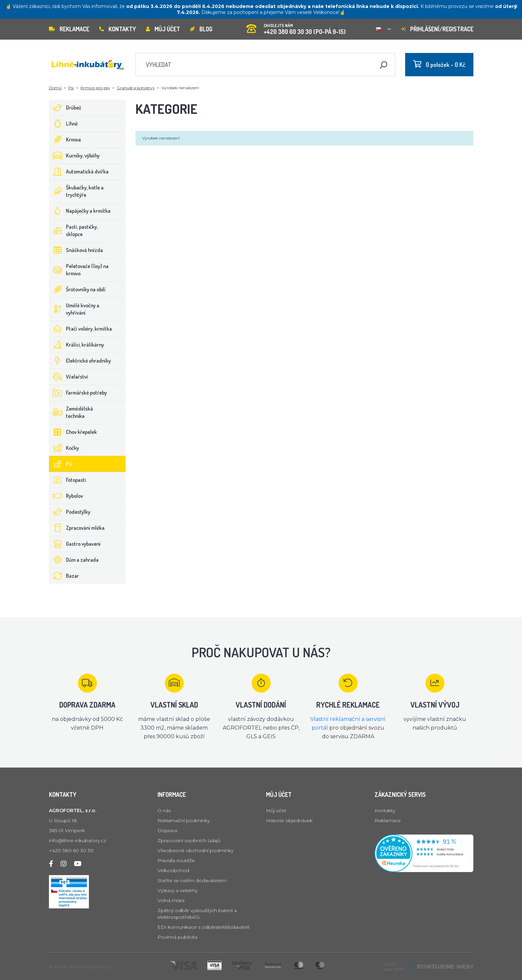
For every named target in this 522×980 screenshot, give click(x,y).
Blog (201, 29)
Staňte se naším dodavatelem (192, 880)
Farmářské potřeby (78, 393)
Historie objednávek (289, 820)
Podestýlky (70, 512)
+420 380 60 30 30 (71, 850)
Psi (71, 88)
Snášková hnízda (76, 250)
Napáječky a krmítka (80, 211)
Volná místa (171, 900)
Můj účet (163, 29)
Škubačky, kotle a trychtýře (76, 191)
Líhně (64, 124)
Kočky (64, 448)
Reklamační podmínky (184, 820)
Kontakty (118, 29)
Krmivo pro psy (95, 88)
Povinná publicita (177, 937)
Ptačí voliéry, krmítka (81, 329)
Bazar (64, 576)
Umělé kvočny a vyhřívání (74, 309)
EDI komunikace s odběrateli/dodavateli (203, 927)
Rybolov (66, 496)
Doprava (167, 830)
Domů (55, 88)
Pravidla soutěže (176, 860)
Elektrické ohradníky (80, 361)
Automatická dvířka (79, 171)
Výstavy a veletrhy (178, 890)
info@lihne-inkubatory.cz (77, 840)
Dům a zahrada (74, 560)
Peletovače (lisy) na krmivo (79, 270)
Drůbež (65, 108)
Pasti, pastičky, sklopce (74, 230)
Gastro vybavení (75, 544)
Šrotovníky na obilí (77, 289)
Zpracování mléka (77, 528)
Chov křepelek (73, 432)
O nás (164, 811)
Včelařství (69, 377)
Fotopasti (68, 480)
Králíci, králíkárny (77, 345)
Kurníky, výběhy (74, 156)
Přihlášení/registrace (437, 29)
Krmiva (65, 140)
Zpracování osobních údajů (189, 840)
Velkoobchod (173, 870)
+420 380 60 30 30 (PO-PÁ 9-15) (296, 27)
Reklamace (69, 29)
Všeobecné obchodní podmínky (195, 850)
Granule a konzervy (136, 88)
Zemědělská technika (71, 412)
